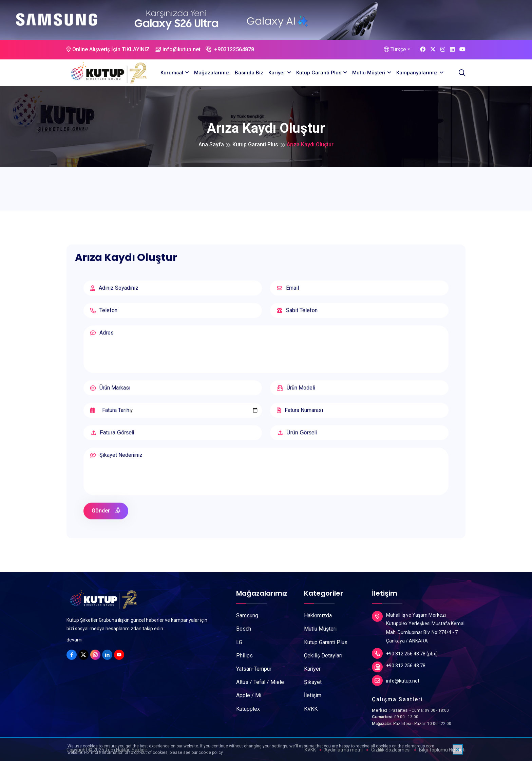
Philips (244, 656)
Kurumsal (172, 73)
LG (239, 642)
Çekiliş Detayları (323, 656)
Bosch (244, 629)
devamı (74, 640)
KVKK (311, 709)
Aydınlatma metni (344, 750)
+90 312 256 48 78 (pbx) (405, 653)
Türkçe (395, 49)
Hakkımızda (318, 615)
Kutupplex (248, 709)
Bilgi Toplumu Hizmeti (442, 750)
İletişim (313, 695)
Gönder (106, 514)
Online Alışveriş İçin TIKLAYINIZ (108, 49)
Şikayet (313, 682)
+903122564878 (230, 49)
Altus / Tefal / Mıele (260, 682)
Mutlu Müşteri (369, 73)
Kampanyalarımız (417, 73)
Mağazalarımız (212, 73)
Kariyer (277, 73)
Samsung (247, 615)
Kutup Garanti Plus (319, 73)
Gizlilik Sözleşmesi (391, 750)
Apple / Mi (249, 695)
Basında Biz (249, 73)
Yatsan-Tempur (254, 669)
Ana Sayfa (211, 144)
